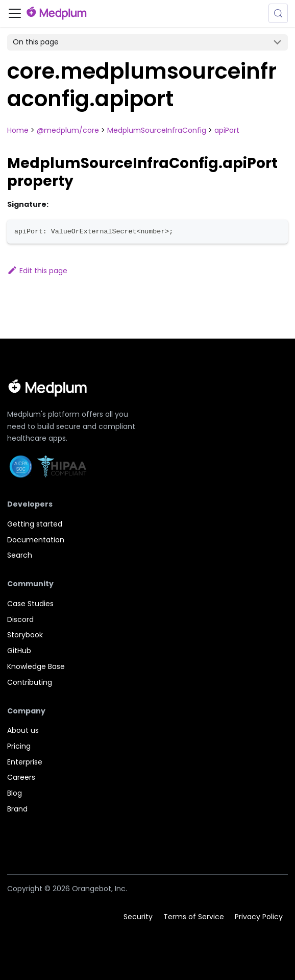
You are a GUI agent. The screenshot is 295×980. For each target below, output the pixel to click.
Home (18, 130)
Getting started (35, 524)
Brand (17, 809)
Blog (15, 793)
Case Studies (30, 604)
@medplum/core (68, 130)
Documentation (36, 540)
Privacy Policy (259, 917)
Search (20, 555)
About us (23, 730)
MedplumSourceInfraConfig (157, 130)
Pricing (19, 746)
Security (138, 917)
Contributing (30, 682)
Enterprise (25, 762)
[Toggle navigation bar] (15, 13)
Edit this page (37, 271)
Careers (21, 777)
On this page (36, 42)
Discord (20, 619)
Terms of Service (194, 917)
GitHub (19, 651)
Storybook (25, 635)
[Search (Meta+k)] (278, 13)
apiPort (227, 130)
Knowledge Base (36, 666)
